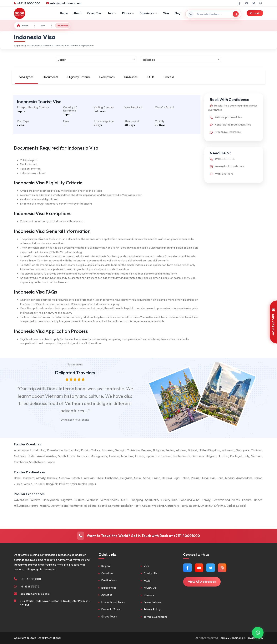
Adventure (21, 500)
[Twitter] (254, 3)
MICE (125, 500)
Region (106, 566)
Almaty (41, 478)
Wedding (158, 506)
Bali (213, 478)
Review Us (150, 588)
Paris (220, 478)
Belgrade (126, 478)
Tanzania (83, 456)
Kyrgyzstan (72, 450)
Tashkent (28, 478)
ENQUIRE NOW (273, 322)
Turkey (95, 450)
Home (64, 13)
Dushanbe (112, 478)
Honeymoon (51, 500)
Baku (17, 478)
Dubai (205, 478)
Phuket (64, 484)
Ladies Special (236, 506)
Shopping (137, 500)
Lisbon (258, 478)
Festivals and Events (226, 500)
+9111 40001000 (222, 159)
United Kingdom (209, 450)
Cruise (146, 506)
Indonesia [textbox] (149, 60)
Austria (223, 456)
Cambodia (21, 462)
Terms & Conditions (156, 617)
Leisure (247, 500)
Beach (258, 500)
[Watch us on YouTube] (199, 568)
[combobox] (96, 59)
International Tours (113, 602)
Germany (198, 456)
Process (169, 77)
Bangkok (52, 484)
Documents (50, 77)
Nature (34, 506)
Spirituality (152, 500)
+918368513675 (221, 174)
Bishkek (52, 478)
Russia (85, 450)
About (77, 13)
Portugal (236, 456)
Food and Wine (189, 500)
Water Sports (110, 500)
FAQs (151, 77)
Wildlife (35, 500)
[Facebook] (240, 3)
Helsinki (167, 478)
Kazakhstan (55, 450)
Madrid (230, 478)
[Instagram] (260, 3)
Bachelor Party (131, 506)
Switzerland (164, 456)
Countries (107, 573)
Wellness (92, 500)
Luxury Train (169, 500)
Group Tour (95, 13)
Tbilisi (100, 478)
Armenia (107, 450)
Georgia (120, 450)
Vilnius (195, 478)
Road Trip (90, 506)
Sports (102, 506)
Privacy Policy (152, 609)
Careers (149, 595)
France (140, 456)
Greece (114, 456)
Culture (79, 500)
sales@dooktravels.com (226, 166)
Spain (150, 456)
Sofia (147, 478)
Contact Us (151, 573)
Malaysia (20, 456)
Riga (176, 478)
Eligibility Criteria (78, 77)
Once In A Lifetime (213, 506)
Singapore (243, 450)
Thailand (257, 450)
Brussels (39, 484)
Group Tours (109, 617)
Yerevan (89, 478)
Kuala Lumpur (87, 484)
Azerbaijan (21, 450)
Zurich (18, 484)
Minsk (138, 478)
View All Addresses (202, 582)
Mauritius (127, 456)
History (45, 506)
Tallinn (185, 478)
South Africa (66, 456)
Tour (112, 13)
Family (206, 500)
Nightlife (67, 500)
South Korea (37, 462)
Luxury (55, 506)
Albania (181, 450)
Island (65, 506)
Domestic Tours (111, 609)
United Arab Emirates (42, 456)
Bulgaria (158, 450)
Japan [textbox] (62, 60)
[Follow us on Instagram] (222, 568)
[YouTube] (247, 3)
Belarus (146, 450)
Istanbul (77, 478)
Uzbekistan (38, 450)
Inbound (194, 506)
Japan (51, 462)
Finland (192, 450)
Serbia (170, 450)
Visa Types (26, 77)
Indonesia (228, 450)
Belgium (211, 456)
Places (128, 13)
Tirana (156, 478)
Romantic (76, 506)
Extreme (114, 506)
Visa (166, 13)
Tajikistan (133, 450)
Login (255, 13)
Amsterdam (244, 478)
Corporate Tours (176, 506)
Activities (107, 595)
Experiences (109, 588)
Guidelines (131, 77)
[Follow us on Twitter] (211, 568)
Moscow (64, 478)
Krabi (73, 484)
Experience (148, 13)
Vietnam (257, 456)
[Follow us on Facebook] (187, 568)
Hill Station (21, 506)
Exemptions (107, 77)
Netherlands (181, 456)
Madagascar (99, 456)
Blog (177, 13)
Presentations (152, 602)
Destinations (109, 580)
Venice (28, 484)
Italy (246, 456)
